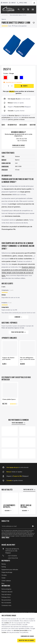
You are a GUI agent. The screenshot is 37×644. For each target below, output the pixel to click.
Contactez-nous (6, 605)
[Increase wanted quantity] (12, 86)
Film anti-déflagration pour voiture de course (27, 359)
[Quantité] (8, 86)
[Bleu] (21, 78)
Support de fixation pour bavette (8, 359)
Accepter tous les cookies (26, 640)
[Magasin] (4, 3)
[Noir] (16, 78)
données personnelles (21, 630)
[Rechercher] (19, 10)
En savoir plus (12, 125)
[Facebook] (3, 542)
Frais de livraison (6, 595)
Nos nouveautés (6, 603)
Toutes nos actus (28, 490)
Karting (4, 567)
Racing (4, 564)
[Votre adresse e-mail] (18, 526)
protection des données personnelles (17, 533)
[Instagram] (12, 542)
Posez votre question (20, 26)
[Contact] (12, 3)
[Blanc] (11, 78)
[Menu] (33, 10)
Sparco (4, 19)
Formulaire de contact (19, 145)
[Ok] (33, 526)
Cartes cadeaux (6, 581)
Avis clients (23, 125)
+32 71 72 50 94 (19, 141)
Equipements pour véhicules (10, 570)
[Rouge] (5, 78)
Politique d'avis (6, 597)
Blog (3, 583)
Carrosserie (5, 15)
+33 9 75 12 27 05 (18, 139)
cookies (7, 623)
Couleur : (8, 73)
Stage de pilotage (7, 572)
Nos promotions (6, 600)
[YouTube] (8, 542)
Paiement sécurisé (7, 592)
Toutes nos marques (17, 423)
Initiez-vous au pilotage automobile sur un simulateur (26, 506)
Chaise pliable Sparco (9, 399)
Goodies (4, 575)
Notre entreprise (6, 589)
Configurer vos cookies (27, 636)
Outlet (4, 578)
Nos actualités (7, 490)
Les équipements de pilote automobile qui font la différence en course (9, 506)
